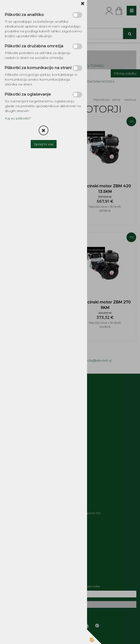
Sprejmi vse (44, 144)
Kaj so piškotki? (18, 118)
